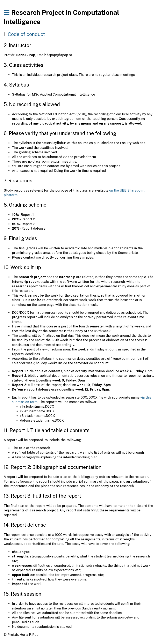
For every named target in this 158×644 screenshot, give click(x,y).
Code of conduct (26, 34)
